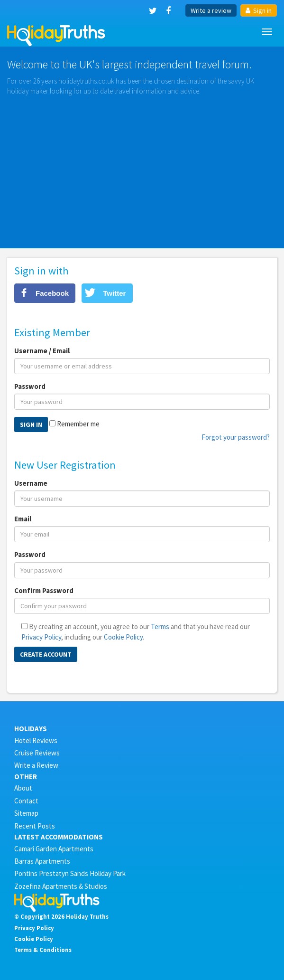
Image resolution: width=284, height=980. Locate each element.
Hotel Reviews (36, 740)
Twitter (114, 293)
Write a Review (36, 765)
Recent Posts (35, 826)
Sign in (259, 10)
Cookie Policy (123, 637)
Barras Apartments (42, 861)
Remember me (78, 424)
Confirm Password (44, 590)
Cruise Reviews (37, 753)
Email (23, 519)
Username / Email (42, 351)
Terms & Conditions (43, 950)
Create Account (46, 654)
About (23, 788)
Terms (160, 627)
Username (31, 483)
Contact (26, 801)
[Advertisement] (142, 168)
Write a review (211, 10)
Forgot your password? (236, 437)
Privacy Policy (41, 637)
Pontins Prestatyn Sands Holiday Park (70, 873)
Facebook (52, 293)
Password (30, 386)
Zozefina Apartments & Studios (61, 886)
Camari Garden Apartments (54, 849)
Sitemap (26, 813)
